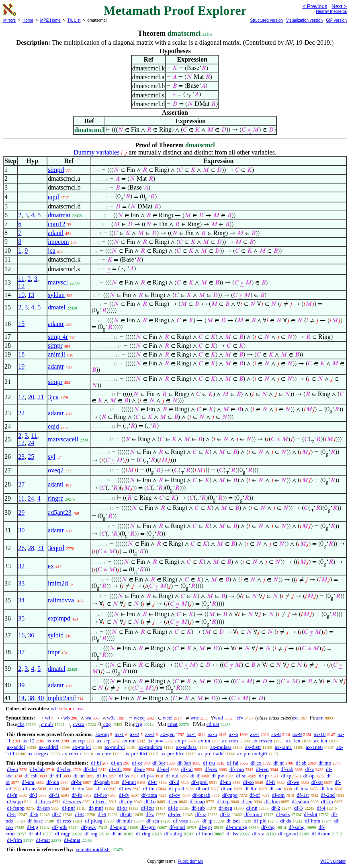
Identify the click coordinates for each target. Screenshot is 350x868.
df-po (225, 782)
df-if (195, 776)
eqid (53, 197)
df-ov (174, 795)
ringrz (55, 498)
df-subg (297, 827)
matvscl (58, 282)
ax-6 (234, 734)
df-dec (175, 814)
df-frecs (43, 801)
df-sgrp (148, 827)
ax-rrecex (72, 754)
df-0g (33, 827)
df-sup (43, 808)
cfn (320, 718)
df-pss (147, 776)
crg (139, 724)
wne (195, 718)
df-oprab (201, 795)
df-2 (276, 808)
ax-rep (78, 741)
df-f (33, 795)
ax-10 (320, 734)
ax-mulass (221, 747)
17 (21, 397)
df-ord (203, 789)
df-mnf (96, 808)
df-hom (313, 821)
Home (28, 20)
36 (31, 635)
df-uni (28, 782)
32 (21, 566)
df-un (79, 776)
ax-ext (53, 741)
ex (51, 566)
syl (52, 457)
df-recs (100, 801)
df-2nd (328, 795)
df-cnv (30, 789)
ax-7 (255, 734)
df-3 (299, 808)
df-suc (276, 789)
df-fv (124, 795)
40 (41, 698)
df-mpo (230, 795)
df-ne (139, 769)
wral (218, 718)
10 (21, 295)
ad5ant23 (60, 512)
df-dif (55, 776)
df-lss (232, 834)
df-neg (225, 808)
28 (31, 548)
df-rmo (237, 769)
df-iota (302, 789)
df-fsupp (16, 808)
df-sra (258, 834)
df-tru (209, 763)
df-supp (15, 801)
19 (21, 366)
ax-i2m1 (283, 747)
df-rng (91, 834)
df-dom (272, 801)
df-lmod (204, 834)
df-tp (286, 776)
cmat (173, 724)
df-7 (57, 814)
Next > (339, 6)
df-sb (301, 763)
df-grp (206, 827)
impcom (58, 242)
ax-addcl (16, 747)
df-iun (53, 782)
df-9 (102, 814)
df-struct (253, 814)
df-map (197, 801)
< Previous (315, 6)
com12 (57, 224)
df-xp (317, 782)
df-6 (34, 814)
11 (21, 279)
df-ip (208, 821)
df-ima (150, 789)
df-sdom (300, 801)
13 (31, 295)
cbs (21, 724)
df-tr (152, 782)
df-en (247, 801)
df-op (309, 776)
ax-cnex (230, 741)
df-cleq (64, 769)
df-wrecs (72, 801)
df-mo (325, 763)
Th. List (74, 20)
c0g (107, 724)
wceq (139, 718)
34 (21, 600)
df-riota (149, 795)
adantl (56, 233)
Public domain (190, 861)
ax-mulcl (82, 747)
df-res (125, 789)
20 (31, 397)
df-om (278, 795)
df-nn (252, 808)
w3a (111, 718)
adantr (56, 324)
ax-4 (191, 734)
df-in (102, 776)
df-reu (262, 769)
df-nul (172, 776)
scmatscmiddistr (93, 849)
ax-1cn (293, 741)
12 (21, 286)
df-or (137, 763)
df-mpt (129, 782)
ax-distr (253, 747)
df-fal (232, 763)
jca (52, 251)
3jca (53, 397)
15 (21, 324)
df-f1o (101, 795)
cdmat (213, 724)
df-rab (287, 769)
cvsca (79, 724)
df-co (54, 789)
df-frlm (14, 840)
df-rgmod (288, 834)
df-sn (241, 776)
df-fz (225, 814)
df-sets (283, 814)
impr (54, 652)
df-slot (311, 814)
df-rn (102, 789)
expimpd (59, 618)
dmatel (57, 307)
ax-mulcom (150, 747)
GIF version (336, 20)
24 (31, 443)
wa (88, 718)
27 (21, 484)
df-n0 (126, 814)
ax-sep (104, 741)
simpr (55, 345)
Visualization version (304, 20)
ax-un (204, 741)
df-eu (12, 769)
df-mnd (177, 827)
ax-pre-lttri (136, 754)
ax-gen (167, 734)
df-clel (90, 769)
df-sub (198, 808)
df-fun (327, 789)
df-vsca (180, 821)
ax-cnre (103, 754)
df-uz (201, 814)
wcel (168, 718)
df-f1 (54, 795)
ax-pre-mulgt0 (252, 754)
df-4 (321, 808)
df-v (310, 769)
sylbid (56, 635)
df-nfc (115, 769)
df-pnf (69, 808)
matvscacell (63, 439)
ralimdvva (61, 600)
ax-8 (276, 734)
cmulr (47, 724)
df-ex (256, 763)
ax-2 (134, 734)
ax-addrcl (48, 747)
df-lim (251, 789)
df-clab (37, 769)
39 (21, 685)
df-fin (327, 801)
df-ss (124, 776)
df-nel (163, 769)
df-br (76, 782)
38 (31, 698)
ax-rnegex (38, 754)
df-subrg (173, 834)
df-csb (31, 776)
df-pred (176, 789)
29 (21, 512)
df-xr (122, 808)
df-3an (184, 763)
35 (21, 618)
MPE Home (50, 20)
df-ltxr (148, 808)
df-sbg (268, 827)
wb (67, 718)
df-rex (211, 769)
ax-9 (297, 734)
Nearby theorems (331, 11)
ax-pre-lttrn (173, 754)
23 (21, 457)
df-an (116, 763)
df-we (293, 782)
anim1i (57, 354)
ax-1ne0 (314, 747)
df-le (173, 808)
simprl (56, 170)
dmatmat (59, 215)
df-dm (78, 789)
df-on (227, 789)
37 (21, 652)
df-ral (187, 769)
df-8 (80, 814)
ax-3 (150, 734)
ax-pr (181, 741)
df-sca (153, 821)
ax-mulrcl (115, 747)
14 (21, 698)
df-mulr (125, 821)
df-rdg (126, 801)
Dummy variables (96, 152)
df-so (249, 782)
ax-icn (321, 741)
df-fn (12, 795)
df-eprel (200, 782)
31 (41, 548)
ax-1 (120, 734)
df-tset (233, 821)
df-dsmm (321, 834)
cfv (240, 718)
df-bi (96, 763)
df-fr (270, 782)
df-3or (159, 763)
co (295, 718)
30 (21, 530)
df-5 (11, 814)
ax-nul (129, 741)
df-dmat (72, 840)
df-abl (35, 834)
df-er (173, 801)
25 (31, 457)
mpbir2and (62, 698)
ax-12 (29, 741)
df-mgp (63, 834)
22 (21, 413)
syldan (56, 295)
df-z (150, 814)
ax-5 (212, 734)
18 (21, 354)
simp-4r (58, 337)
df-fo (77, 795)
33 (21, 583)
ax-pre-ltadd (211, 754)
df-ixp (223, 801)
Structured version (266, 20)
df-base (35, 821)
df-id (174, 782)
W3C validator (333, 861)
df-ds (286, 821)
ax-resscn (262, 741)
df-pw (218, 776)
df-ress (64, 821)
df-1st (303, 795)
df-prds (60, 827)
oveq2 (56, 470)
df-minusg (236, 827)
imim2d (58, 583)
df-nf (278, 763)
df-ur (117, 834)
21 (41, 397)
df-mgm (118, 827)
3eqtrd (56, 548)
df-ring (143, 834)
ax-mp (102, 734)
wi (48, 718)
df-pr (264, 776)
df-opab (102, 782)
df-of (255, 795)
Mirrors (9, 20)
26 (21, 548)
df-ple (260, 821)
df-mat (43, 840)
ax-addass (186, 747)
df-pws (88, 827)
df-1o (150, 801)
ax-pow (155, 741)
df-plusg (93, 821)
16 (21, 635)
